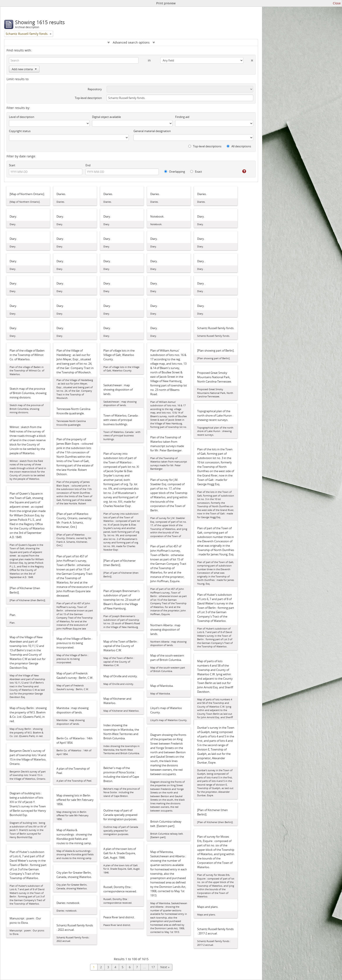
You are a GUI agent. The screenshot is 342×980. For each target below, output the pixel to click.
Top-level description (88, 98)
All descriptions (239, 146)
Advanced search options (131, 42)
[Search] (74, 60)
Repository (95, 89)
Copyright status (20, 131)
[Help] (241, 171)
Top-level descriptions (205, 146)
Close (337, 3)
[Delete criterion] (248, 60)
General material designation (152, 131)
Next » (165, 967)
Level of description (22, 117)
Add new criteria (24, 69)
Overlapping (175, 172)
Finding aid (182, 117)
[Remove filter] (51, 34)
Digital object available (106, 117)
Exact (196, 172)
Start (12, 165)
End (88, 165)
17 (153, 967)
